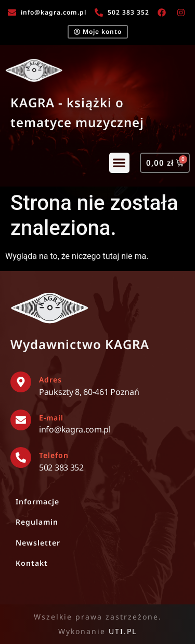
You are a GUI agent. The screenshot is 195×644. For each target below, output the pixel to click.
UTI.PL (123, 631)
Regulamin (37, 522)
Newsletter (38, 543)
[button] (119, 163)
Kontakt (32, 563)
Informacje (37, 501)
